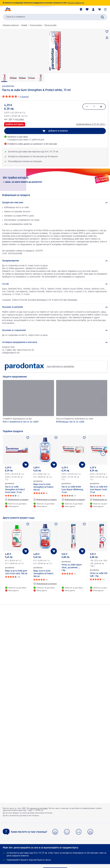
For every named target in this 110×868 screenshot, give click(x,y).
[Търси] (102, 17)
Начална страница (11, 25)
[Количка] (99, 9)
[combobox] (55, 17)
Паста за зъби (50, 25)
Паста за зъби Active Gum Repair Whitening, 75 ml (73, 490)
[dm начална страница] (8, 9)
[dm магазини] (81, 9)
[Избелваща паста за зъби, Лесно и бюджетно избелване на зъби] (82, 403)
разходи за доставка (39, 808)
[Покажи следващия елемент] (103, 453)
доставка (19, 119)
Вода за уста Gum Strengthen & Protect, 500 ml (44, 487)
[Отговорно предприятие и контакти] (55, 342)
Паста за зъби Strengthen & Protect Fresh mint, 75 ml (15, 490)
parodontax (8, 86)
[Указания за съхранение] (55, 330)
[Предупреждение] (55, 261)
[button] (106, 9)
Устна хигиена (36, 25)
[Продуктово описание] (55, 203)
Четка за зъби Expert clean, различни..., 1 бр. (72, 568)
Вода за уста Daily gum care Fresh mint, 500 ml (16, 572)
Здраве (24, 25)
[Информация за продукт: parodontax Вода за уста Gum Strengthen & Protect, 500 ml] (45, 500)
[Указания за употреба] (55, 307)
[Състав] (55, 284)
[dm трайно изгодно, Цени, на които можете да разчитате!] (55, 180)
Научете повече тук (76, 3)
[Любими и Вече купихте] (87, 9)
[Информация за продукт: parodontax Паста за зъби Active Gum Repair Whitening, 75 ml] (73, 500)
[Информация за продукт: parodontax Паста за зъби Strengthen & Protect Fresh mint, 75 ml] (17, 500)
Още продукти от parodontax (40, 367)
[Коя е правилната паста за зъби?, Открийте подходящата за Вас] (28, 403)
